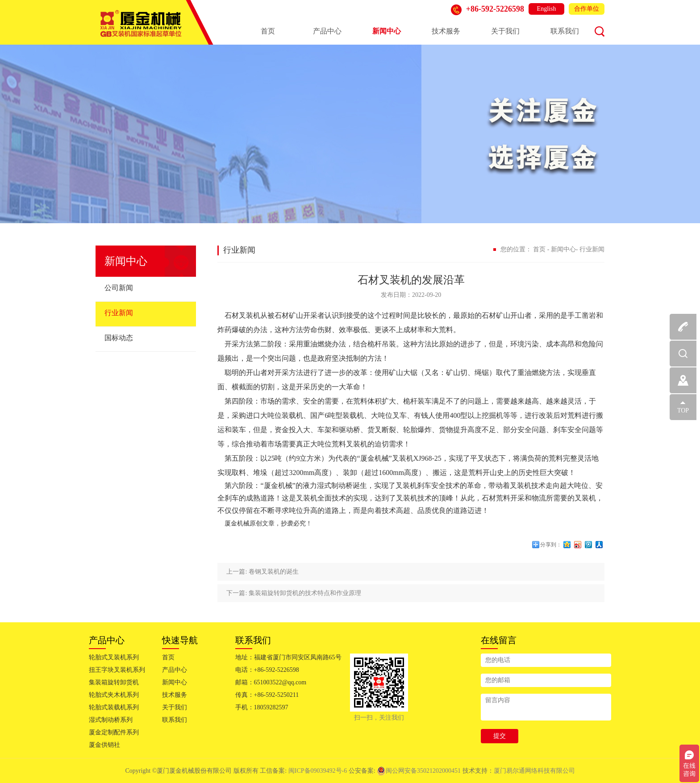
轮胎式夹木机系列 (114, 695)
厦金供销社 (104, 745)
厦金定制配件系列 (114, 732)
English (547, 9)
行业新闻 (119, 313)
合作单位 (587, 9)
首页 (268, 31)
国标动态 (119, 338)
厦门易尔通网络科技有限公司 (534, 771)
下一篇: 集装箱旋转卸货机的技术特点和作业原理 (294, 593)
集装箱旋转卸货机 (114, 682)
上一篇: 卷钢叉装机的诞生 (262, 572)
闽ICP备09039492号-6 (319, 771)
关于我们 (505, 31)
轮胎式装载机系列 (114, 707)
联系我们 (565, 31)
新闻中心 (387, 31)
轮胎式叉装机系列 (114, 657)
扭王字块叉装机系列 (117, 670)
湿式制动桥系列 (111, 720)
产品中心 (327, 31)
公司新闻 (119, 288)
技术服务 (446, 31)
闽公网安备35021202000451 (419, 771)
